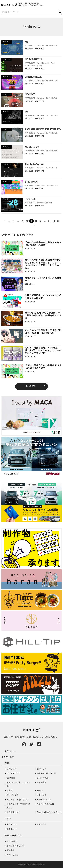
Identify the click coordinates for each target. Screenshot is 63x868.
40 (54, 221)
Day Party (38, 66)
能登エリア (12, 824)
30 (49, 221)
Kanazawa (40, 46)
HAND (40, 791)
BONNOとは (12, 841)
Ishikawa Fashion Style (47, 773)
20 (36, 221)
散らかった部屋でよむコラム (18, 784)
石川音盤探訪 (43, 778)
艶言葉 (10, 791)
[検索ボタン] (60, 12)
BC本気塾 (11, 778)
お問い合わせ (13, 855)
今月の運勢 (42, 782)
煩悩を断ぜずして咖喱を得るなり (18, 806)
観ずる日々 (42, 769)
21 (40, 221)
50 (58, 221)
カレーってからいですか (17, 800)
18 (27, 221)
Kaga (38, 63)
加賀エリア (12, 829)
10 (14, 221)
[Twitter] (32, 744)
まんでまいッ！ (13, 812)
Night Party (54, 46)
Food (53, 63)
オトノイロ (42, 795)
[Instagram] (24, 744)
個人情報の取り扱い (15, 846)
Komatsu (40, 203)
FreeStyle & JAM (44, 800)
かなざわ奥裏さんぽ (45, 804)
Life (48, 63)
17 (23, 221)
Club (47, 116)
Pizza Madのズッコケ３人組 (49, 812)
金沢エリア (42, 824)
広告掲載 (11, 850)
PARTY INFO (30, 46)
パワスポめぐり (13, 773)
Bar (47, 46)
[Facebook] (39, 744)
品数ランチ (12, 769)
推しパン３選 (13, 795)
